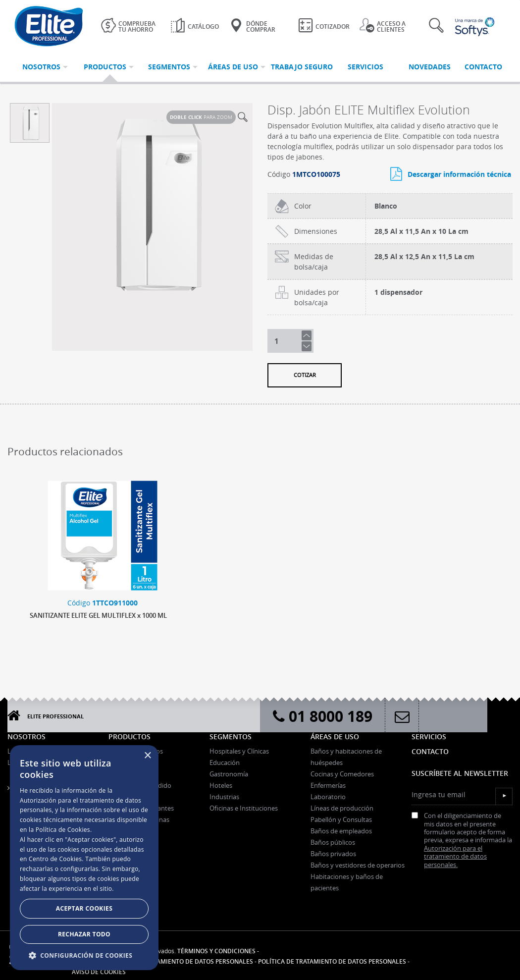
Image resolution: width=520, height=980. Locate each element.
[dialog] (84, 858)
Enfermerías (328, 785)
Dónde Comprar (252, 26)
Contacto (430, 751)
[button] (84, 955)
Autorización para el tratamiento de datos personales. (455, 857)
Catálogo (195, 25)
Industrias (224, 797)
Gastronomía (229, 774)
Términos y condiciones (216, 951)
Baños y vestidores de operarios (358, 865)
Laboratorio (328, 797)
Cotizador (324, 25)
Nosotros (26, 736)
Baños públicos (333, 842)
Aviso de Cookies (99, 972)
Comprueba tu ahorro (128, 26)
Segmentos (231, 736)
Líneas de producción (342, 808)
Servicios (429, 736)
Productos (130, 736)
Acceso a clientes (383, 26)
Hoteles (221, 785)
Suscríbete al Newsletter (460, 773)
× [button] (147, 756)
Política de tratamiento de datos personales (332, 961)
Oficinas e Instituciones (244, 808)
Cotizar (305, 375)
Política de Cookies (63, 830)
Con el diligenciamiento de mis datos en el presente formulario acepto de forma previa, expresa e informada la (462, 840)
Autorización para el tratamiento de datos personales (162, 961)
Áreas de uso (335, 736)
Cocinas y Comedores (342, 774)
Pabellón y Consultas (341, 819)
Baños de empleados (341, 831)
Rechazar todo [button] (84, 934)
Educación (225, 762)
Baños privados (333, 854)
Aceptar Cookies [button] (84, 908)
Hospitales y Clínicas (239, 751)
